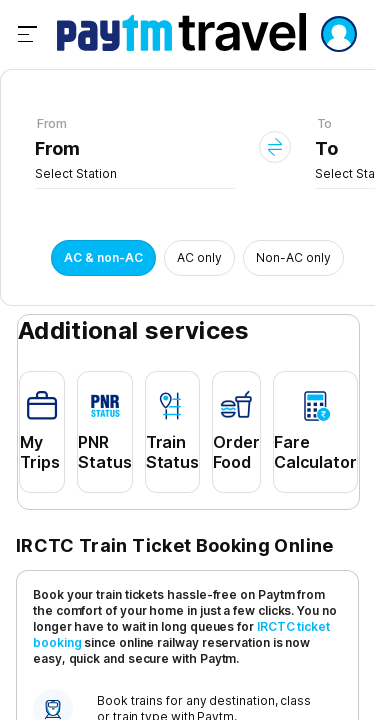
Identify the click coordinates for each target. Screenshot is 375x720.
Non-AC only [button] (293, 257)
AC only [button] (199, 257)
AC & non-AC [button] (103, 257)
